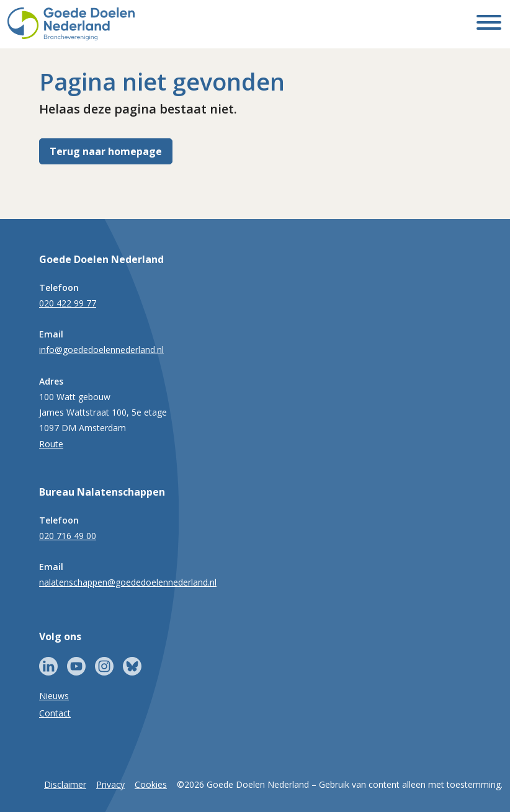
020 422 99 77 (68, 303)
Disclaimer (65, 784)
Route (51, 444)
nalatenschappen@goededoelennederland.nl (128, 582)
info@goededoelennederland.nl (101, 350)
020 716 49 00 (68, 536)
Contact (55, 713)
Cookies (151, 784)
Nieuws (54, 696)
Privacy (110, 784)
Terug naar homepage (106, 151)
